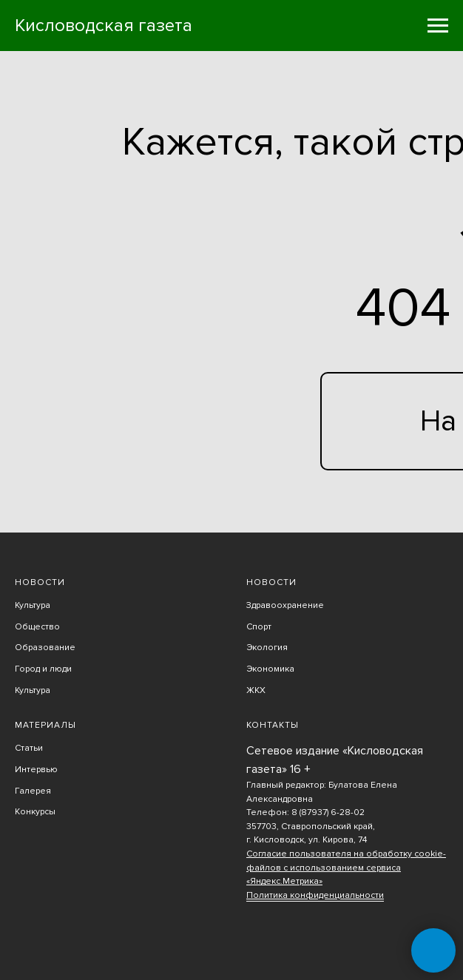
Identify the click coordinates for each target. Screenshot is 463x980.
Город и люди (43, 669)
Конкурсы (35, 812)
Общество (37, 627)
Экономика (270, 669)
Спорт (259, 627)
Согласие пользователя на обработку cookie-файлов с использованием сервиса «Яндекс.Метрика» (346, 868)
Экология (267, 648)
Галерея (33, 791)
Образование (45, 648)
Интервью (36, 770)
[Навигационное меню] (438, 26)
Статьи (29, 748)
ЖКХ (256, 690)
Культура (33, 605)
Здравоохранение (285, 605)
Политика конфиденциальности (315, 895)
